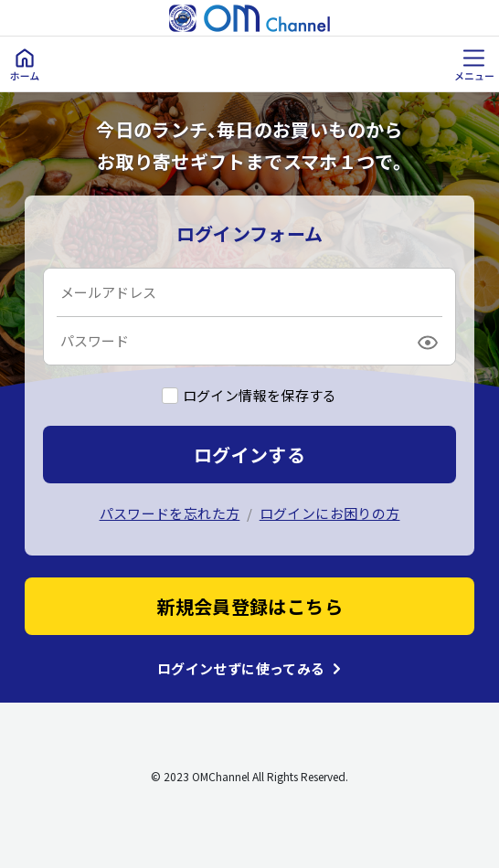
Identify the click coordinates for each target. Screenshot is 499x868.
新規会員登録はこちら (249, 606)
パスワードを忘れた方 (170, 513)
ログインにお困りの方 (330, 513)
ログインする (249, 455)
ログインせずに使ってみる (241, 669)
